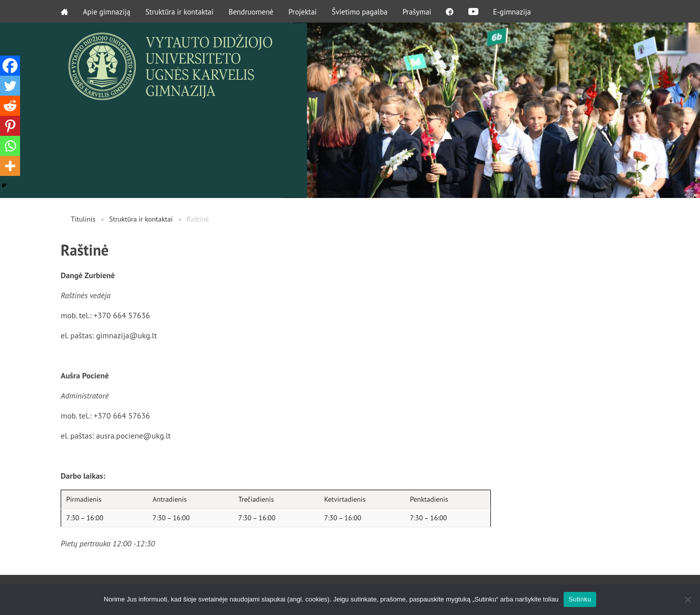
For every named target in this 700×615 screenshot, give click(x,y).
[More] (10, 166)
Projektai (303, 11)
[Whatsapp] (10, 146)
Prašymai (417, 11)
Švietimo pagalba (360, 11)
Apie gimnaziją (107, 11)
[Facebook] (10, 66)
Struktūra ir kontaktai (180, 11)
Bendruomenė (251, 11)
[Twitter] (10, 86)
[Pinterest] (10, 126)
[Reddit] (10, 106)
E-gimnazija (513, 11)
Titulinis (83, 219)
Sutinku (580, 599)
